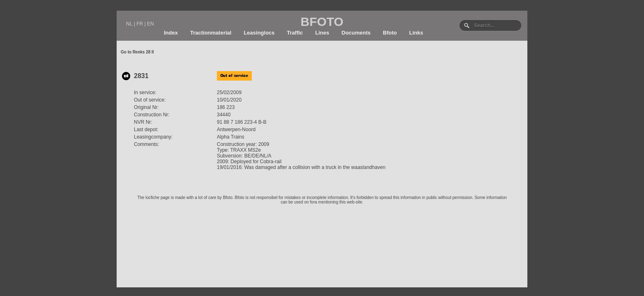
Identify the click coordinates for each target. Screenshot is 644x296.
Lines (322, 33)
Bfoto (390, 33)
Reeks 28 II (143, 52)
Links (416, 33)
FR (140, 24)
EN (151, 24)
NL (129, 24)
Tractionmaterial (211, 33)
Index (171, 33)
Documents (356, 33)
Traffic (295, 33)
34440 (224, 115)
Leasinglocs (259, 33)
